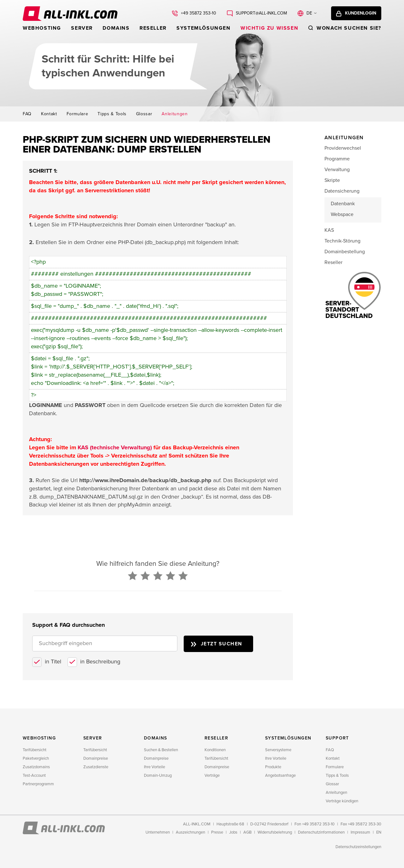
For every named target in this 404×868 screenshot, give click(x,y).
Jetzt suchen (222, 644)
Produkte (273, 767)
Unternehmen (158, 832)
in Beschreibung (100, 661)
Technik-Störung (342, 241)
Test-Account (34, 775)
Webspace (342, 214)
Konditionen (215, 750)
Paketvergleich (36, 758)
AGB (247, 832)
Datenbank (343, 204)
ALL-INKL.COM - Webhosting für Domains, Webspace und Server (70, 14)
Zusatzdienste (96, 767)
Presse (217, 832)
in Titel (53, 661)
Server (82, 28)
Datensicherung (342, 191)
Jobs (233, 832)
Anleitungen (175, 114)
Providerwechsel (343, 148)
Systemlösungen (203, 28)
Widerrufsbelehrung (275, 832)
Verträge (212, 775)
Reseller (153, 28)
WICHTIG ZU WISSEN (269, 28)
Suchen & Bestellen (161, 750)
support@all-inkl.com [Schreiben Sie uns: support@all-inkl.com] (261, 13)
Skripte (332, 180)
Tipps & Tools (112, 114)
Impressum (360, 832)
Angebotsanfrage (280, 775)
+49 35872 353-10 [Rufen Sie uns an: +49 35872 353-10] (199, 13)
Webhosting (42, 28)
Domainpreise (96, 758)
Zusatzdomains (36, 767)
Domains (116, 28)
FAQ (27, 114)
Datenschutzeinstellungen (358, 847)
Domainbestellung (345, 252)
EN (379, 832)
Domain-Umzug (158, 775)
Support (337, 738)
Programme (337, 159)
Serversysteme (278, 750)
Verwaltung (337, 170)
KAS (329, 230)
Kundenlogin (361, 13)
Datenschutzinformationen (321, 832)
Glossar (144, 114)
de (309, 13)
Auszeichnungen (190, 832)
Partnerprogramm (38, 784)
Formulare (77, 114)
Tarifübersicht (35, 750)
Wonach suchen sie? (349, 28)
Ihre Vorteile (154, 767)
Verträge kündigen (342, 801)
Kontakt (49, 114)
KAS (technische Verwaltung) (115, 447)
